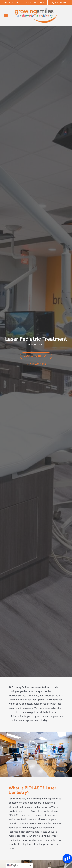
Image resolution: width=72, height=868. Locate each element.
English (13, 865)
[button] (6, 16)
